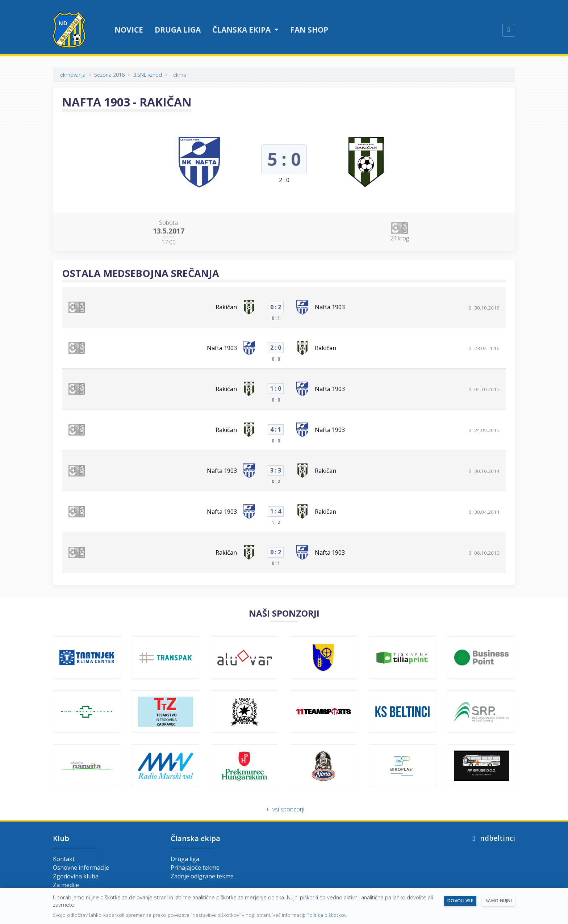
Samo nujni (499, 901)
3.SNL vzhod (148, 75)
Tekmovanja (72, 75)
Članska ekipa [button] (242, 30)
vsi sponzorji (284, 809)
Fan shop (309, 30)
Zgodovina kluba (76, 876)
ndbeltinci (492, 838)
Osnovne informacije (81, 868)
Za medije (66, 885)
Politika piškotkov (326, 915)
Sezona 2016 (109, 75)
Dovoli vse (460, 901)
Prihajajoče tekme (195, 868)
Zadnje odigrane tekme (202, 876)
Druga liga (178, 30)
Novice (129, 30)
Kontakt (64, 859)
